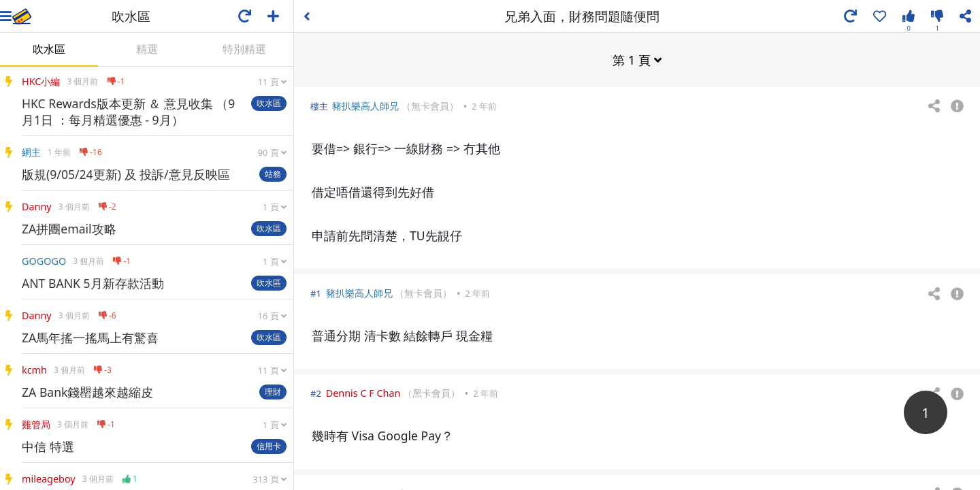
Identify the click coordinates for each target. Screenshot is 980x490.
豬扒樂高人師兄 (365, 105)
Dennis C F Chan (363, 392)
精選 (147, 49)
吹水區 (49, 49)
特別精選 (244, 49)
